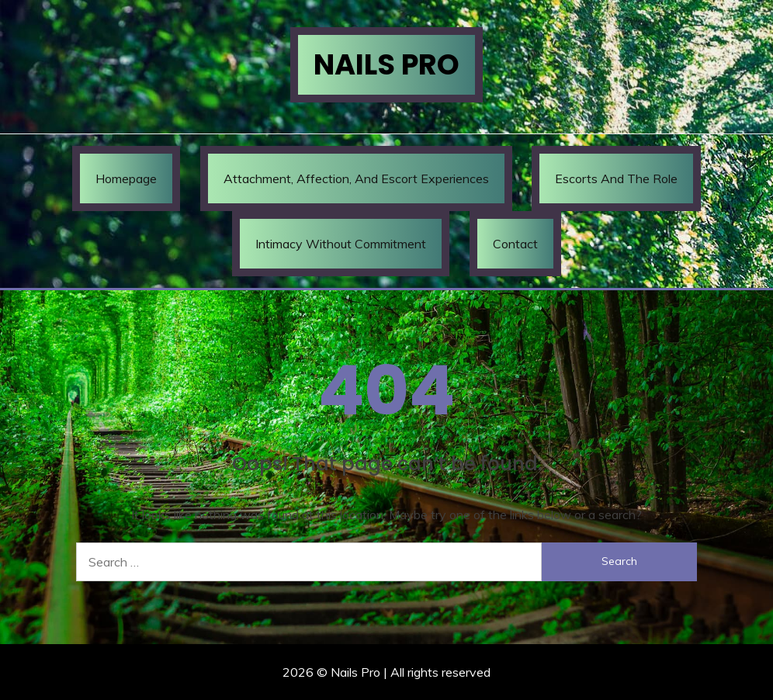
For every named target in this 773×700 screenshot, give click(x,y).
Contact (515, 244)
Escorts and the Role (616, 178)
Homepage (126, 178)
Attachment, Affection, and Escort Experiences (356, 178)
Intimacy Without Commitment (341, 244)
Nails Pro (386, 64)
